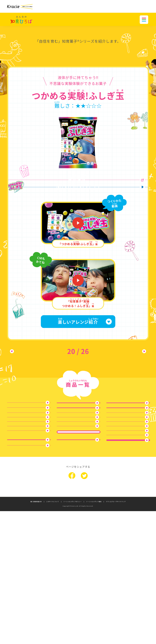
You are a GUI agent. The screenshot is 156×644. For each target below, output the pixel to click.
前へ (21, 371)
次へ (135, 371)
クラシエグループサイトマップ (116, 634)
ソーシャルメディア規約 (94, 634)
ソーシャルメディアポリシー (73, 634)
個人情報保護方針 (36, 634)
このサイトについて (53, 634)
